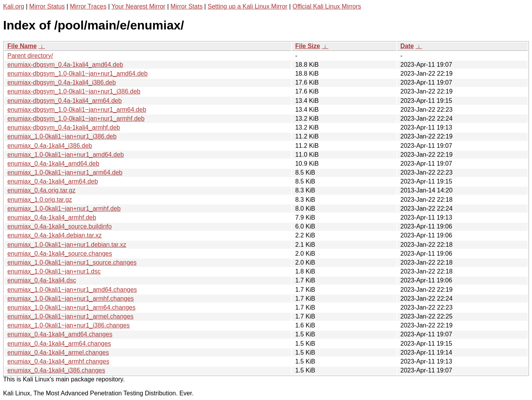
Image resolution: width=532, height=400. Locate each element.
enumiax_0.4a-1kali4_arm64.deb (53, 181)
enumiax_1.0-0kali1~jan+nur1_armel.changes (70, 316)
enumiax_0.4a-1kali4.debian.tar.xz (55, 235)
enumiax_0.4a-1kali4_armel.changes (58, 352)
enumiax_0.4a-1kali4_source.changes (60, 254)
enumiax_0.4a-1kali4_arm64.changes (59, 344)
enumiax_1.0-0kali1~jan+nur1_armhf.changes (71, 299)
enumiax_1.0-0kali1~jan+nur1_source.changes (72, 262)
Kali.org (14, 6)
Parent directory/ (30, 56)
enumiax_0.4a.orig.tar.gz (41, 190)
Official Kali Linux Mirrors (327, 6)
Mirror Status (47, 6)
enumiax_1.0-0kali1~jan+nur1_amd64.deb (66, 155)
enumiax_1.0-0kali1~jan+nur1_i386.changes (69, 325)
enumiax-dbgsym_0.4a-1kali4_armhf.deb (64, 127)
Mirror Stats (187, 6)
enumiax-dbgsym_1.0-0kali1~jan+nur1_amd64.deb (77, 74)
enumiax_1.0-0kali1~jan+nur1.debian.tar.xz (67, 245)
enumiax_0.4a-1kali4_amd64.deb (53, 164)
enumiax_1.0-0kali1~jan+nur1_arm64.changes (71, 307)
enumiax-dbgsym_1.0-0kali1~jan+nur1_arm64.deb (77, 110)
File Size (308, 46)
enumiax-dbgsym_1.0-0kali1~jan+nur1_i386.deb (74, 91)
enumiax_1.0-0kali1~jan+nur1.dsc (54, 271)
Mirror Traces (88, 6)
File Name (22, 46)
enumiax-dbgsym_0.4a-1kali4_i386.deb (62, 82)
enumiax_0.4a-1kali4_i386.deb (50, 146)
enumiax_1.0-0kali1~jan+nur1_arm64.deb (65, 172)
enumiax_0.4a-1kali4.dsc (42, 280)
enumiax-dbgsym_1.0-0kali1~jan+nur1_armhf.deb (76, 119)
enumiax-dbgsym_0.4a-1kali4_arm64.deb (64, 101)
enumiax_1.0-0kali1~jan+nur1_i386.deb (62, 136)
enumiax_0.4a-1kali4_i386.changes (56, 370)
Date (407, 46)
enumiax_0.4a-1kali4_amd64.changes (60, 334)
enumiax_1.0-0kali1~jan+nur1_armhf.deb (64, 209)
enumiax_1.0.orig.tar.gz (40, 200)
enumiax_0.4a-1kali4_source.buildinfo (60, 226)
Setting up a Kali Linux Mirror (248, 6)
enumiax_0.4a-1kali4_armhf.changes (58, 361)
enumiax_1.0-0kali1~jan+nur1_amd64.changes (72, 290)
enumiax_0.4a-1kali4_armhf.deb (52, 217)
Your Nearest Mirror (138, 6)
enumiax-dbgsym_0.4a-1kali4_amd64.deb (65, 65)
